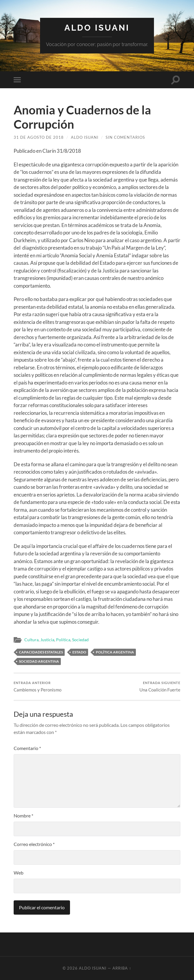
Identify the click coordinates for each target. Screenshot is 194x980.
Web (19, 873)
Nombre (23, 816)
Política (63, 640)
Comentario (27, 748)
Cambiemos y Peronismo (38, 687)
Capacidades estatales (41, 652)
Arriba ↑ (122, 968)
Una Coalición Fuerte (160, 687)
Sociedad (80, 640)
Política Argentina (115, 652)
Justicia (47, 640)
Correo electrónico (34, 844)
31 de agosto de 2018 (39, 137)
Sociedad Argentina (39, 661)
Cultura (31, 640)
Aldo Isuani (97, 28)
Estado (79, 652)
